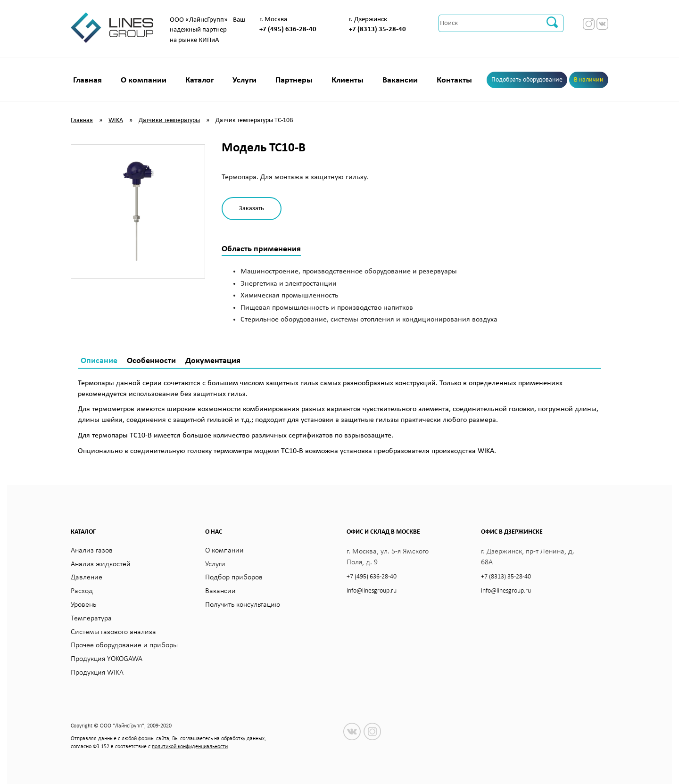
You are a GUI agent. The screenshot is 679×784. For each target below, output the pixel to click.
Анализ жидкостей (101, 564)
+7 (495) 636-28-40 (288, 29)
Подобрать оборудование (527, 80)
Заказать (252, 209)
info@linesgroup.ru (372, 591)
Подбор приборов (234, 578)
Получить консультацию (243, 605)
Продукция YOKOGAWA (107, 659)
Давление (87, 578)
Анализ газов (92, 551)
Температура (91, 619)
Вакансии (400, 80)
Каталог (199, 80)
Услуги (244, 80)
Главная (87, 80)
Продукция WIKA (97, 673)
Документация (213, 361)
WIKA (116, 120)
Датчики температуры (169, 120)
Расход (82, 591)
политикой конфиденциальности (190, 747)
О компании (144, 80)
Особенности (151, 361)
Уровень (83, 605)
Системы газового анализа (113, 632)
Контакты (454, 80)
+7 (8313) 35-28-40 (377, 29)
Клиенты (348, 80)
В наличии (589, 80)
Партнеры (294, 80)
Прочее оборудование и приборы (124, 645)
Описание (99, 361)
